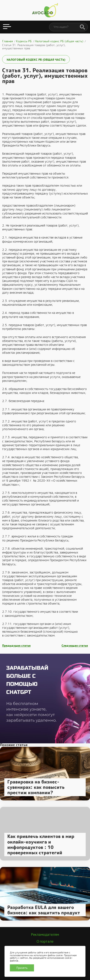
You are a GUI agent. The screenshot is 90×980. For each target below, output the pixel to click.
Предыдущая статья (16, 646)
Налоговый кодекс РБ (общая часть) (36, 60)
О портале (45, 941)
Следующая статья (75, 646)
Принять (22, 968)
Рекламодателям (45, 935)
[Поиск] (82, 27)
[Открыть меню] (7, 27)
